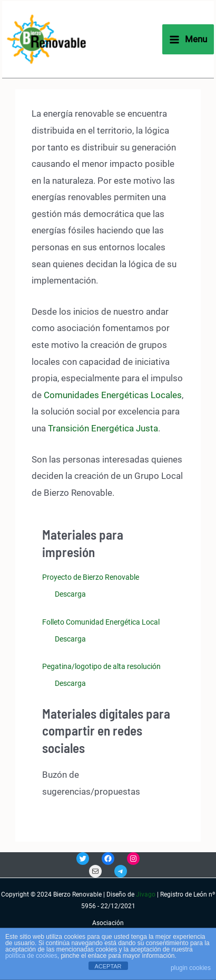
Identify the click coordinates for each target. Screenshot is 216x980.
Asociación (108, 923)
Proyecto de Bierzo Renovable (91, 577)
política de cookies (31, 956)
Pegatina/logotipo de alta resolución (101, 666)
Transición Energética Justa (103, 428)
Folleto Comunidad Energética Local (101, 622)
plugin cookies (191, 968)
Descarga (70, 594)
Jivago (146, 894)
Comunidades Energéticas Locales (113, 395)
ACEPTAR (108, 966)
